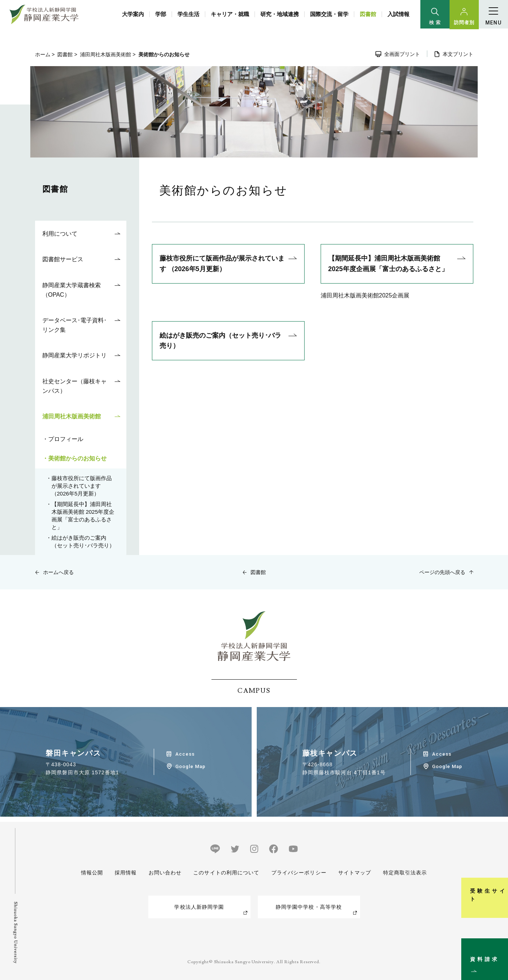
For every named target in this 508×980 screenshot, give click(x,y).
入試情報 (398, 14)
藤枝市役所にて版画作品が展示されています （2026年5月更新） (222, 264)
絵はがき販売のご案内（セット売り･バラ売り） (220, 341)
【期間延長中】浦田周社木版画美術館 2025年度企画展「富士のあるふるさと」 (388, 264)
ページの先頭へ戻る (442, 572)
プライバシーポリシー (299, 873)
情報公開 (92, 873)
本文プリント (458, 54)
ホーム (43, 54)
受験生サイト (498, 869)
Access (185, 754)
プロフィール (66, 439)
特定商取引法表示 (405, 873)
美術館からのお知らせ (77, 458)
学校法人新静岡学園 (199, 907)
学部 (161, 14)
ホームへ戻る (58, 572)
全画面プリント (402, 54)
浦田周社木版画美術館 (106, 54)
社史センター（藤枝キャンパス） (75, 386)
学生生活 (188, 14)
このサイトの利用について (226, 873)
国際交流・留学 (329, 14)
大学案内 (133, 14)
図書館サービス (63, 259)
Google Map (190, 766)
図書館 (368, 14)
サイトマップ (355, 873)
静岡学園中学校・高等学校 (309, 907)
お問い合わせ (165, 873)
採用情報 (126, 873)
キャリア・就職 (230, 14)
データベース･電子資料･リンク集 (75, 325)
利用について (60, 234)
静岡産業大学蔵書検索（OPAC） (72, 290)
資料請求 (498, 945)
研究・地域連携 (280, 14)
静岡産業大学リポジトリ (75, 355)
